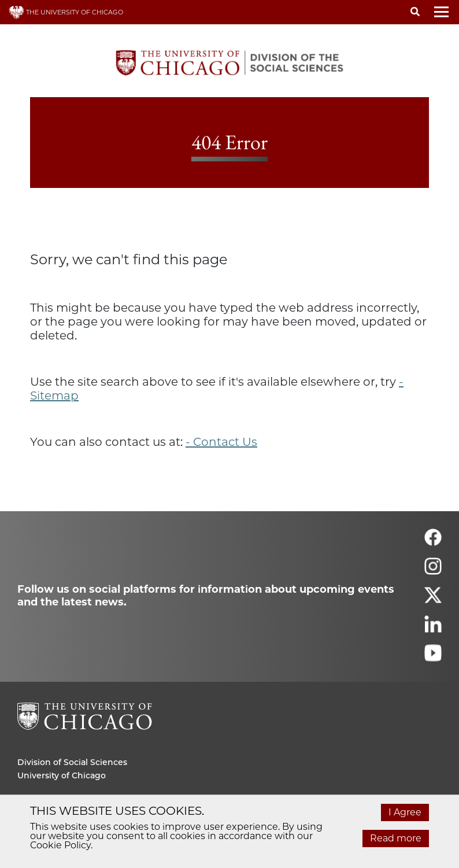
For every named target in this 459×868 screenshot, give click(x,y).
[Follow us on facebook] (433, 542)
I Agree (405, 812)
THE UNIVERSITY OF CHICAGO (66, 12)
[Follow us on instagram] (433, 571)
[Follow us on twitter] (433, 600)
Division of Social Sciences (72, 762)
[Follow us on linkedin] (433, 629)
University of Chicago (62, 775)
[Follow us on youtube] (433, 658)
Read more (396, 838)
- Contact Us (221, 442)
